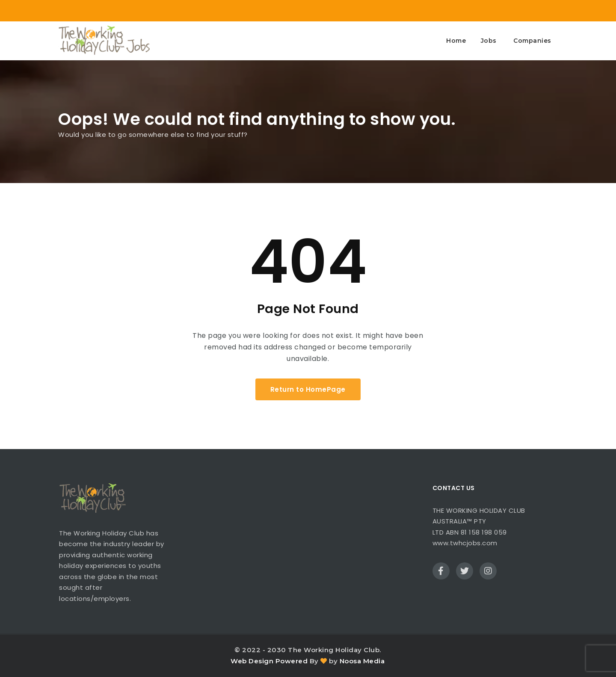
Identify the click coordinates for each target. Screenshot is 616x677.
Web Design (252, 661)
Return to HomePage (308, 389)
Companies (532, 41)
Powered (292, 661)
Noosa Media (362, 661)
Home (456, 41)
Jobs (489, 41)
